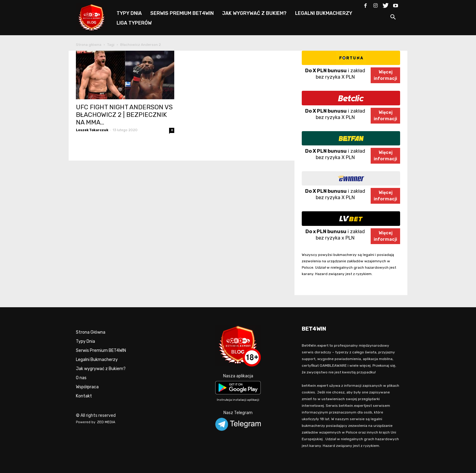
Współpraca (87, 387)
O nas (81, 378)
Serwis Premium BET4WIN (101, 350)
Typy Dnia (85, 341)
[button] (393, 18)
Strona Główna (91, 332)
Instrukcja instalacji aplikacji (238, 400)
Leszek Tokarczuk (92, 130)
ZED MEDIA (106, 422)
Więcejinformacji (385, 75)
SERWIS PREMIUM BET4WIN (182, 13)
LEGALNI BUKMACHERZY (324, 13)
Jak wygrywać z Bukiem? (101, 369)
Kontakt (84, 396)
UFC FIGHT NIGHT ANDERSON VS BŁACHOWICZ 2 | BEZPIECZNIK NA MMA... (124, 115)
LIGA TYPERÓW (134, 23)
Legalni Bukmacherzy (97, 360)
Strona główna (89, 45)
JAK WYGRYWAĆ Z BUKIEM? (254, 13)
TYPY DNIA (129, 13)
